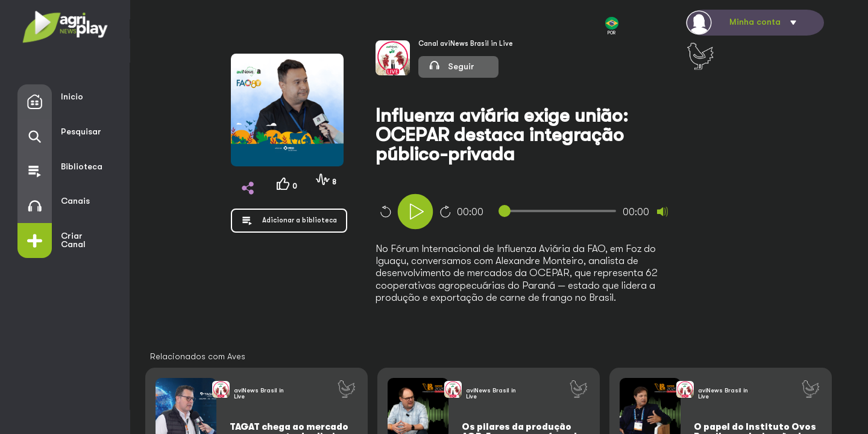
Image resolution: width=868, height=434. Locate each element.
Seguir (451, 65)
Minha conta (755, 22)
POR (612, 27)
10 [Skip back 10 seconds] (385, 212)
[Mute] (662, 212)
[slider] (560, 211)
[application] (546, 213)
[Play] (415, 212)
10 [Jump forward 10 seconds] (445, 212)
